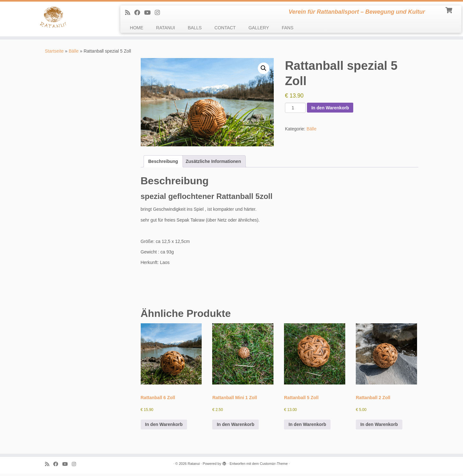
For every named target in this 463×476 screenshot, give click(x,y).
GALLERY (259, 28)
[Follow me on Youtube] (149, 13)
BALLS (195, 28)
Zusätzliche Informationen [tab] (213, 164)
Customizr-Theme (274, 466)
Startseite (54, 54)
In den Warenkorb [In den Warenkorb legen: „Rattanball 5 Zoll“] (307, 427)
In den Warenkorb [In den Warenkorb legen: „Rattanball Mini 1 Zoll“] (235, 427)
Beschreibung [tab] (163, 164)
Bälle (74, 54)
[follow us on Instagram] (159, 13)
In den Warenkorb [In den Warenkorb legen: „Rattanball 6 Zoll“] (164, 427)
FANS (288, 28)
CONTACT (225, 28)
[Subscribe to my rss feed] (130, 13)
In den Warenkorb (330, 110)
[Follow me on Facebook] (139, 13)
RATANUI (165, 28)
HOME (137, 28)
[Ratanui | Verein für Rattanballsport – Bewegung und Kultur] (53, 20)
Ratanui (194, 466)
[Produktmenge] (295, 110)
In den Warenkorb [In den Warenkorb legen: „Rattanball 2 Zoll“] (379, 427)
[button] (264, 70)
